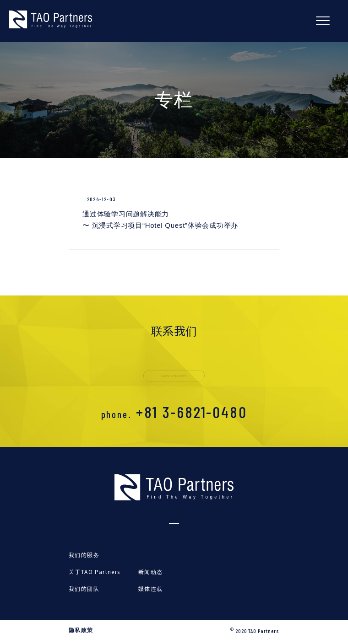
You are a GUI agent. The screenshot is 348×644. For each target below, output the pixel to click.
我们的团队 (84, 588)
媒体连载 (151, 588)
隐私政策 (81, 630)
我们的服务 (84, 555)
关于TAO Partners (95, 572)
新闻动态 (151, 572)
